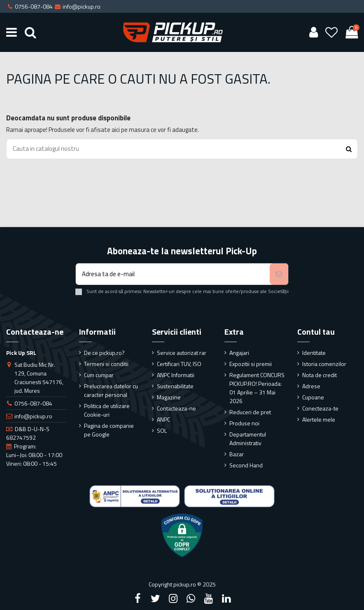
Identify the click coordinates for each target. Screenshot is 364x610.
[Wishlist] (332, 32)
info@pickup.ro (33, 416)
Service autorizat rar (182, 353)
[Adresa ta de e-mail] (173, 274)
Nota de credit (320, 375)
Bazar (237, 454)
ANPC (163, 419)
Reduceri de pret (250, 412)
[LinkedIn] (226, 598)
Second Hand (246, 465)
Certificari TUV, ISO (179, 364)
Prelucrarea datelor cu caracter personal (111, 390)
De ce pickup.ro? (104, 353)
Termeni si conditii (106, 364)
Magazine (169, 397)
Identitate (314, 353)
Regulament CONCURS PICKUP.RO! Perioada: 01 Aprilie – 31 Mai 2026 (257, 388)
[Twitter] (155, 598)
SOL (162, 431)
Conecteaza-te (320, 408)
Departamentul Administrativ (248, 439)
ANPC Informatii (176, 375)
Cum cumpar (99, 375)
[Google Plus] (191, 598)
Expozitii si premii (251, 364)
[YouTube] (209, 598)
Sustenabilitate (175, 386)
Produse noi (244, 423)
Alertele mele (319, 419)
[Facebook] (138, 598)
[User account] (313, 32)
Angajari (239, 353)
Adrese (311, 386)
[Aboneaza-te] (279, 274)
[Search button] (349, 149)
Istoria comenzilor (324, 364)
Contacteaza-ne (176, 408)
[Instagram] (173, 598)
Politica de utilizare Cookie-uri (107, 410)
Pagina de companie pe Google (109, 430)
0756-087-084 (33, 403)
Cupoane (313, 397)
